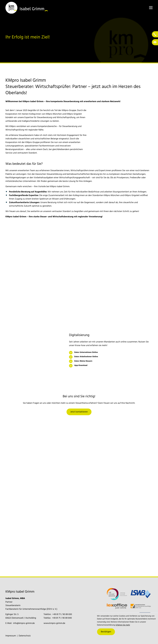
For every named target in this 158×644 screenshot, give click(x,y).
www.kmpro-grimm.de (54, 623)
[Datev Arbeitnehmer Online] (111, 357)
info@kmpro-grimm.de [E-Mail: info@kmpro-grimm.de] (24, 623)
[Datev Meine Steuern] (111, 361)
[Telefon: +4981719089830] (155, 34)
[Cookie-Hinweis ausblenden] (106, 632)
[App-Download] (111, 366)
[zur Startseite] (27, 8)
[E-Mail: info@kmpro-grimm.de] (155, 42)
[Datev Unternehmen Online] (111, 353)
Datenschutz (25, 636)
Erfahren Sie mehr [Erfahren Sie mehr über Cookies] (123, 625)
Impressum (11, 636)
